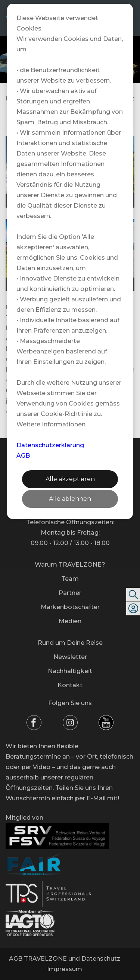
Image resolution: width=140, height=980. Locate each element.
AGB (23, 456)
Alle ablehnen (70, 499)
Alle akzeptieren (70, 479)
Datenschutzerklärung (50, 445)
